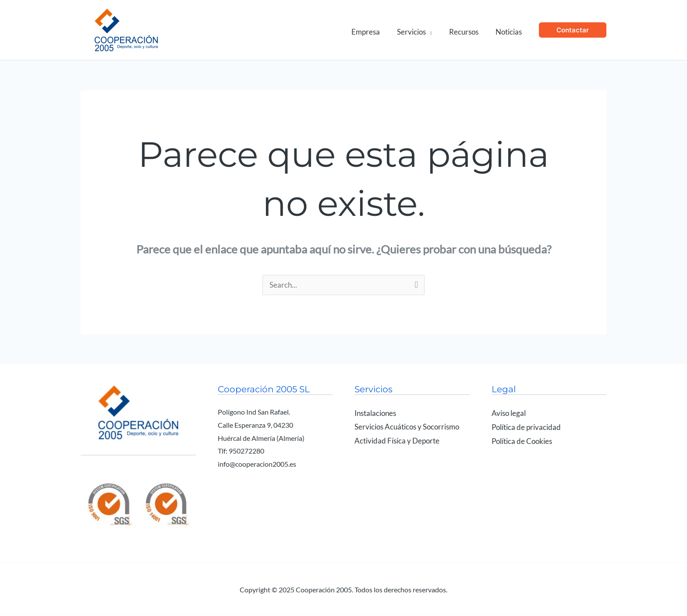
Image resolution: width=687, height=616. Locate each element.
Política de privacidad (526, 427)
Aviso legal (509, 414)
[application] (434, 30)
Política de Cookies (522, 441)
